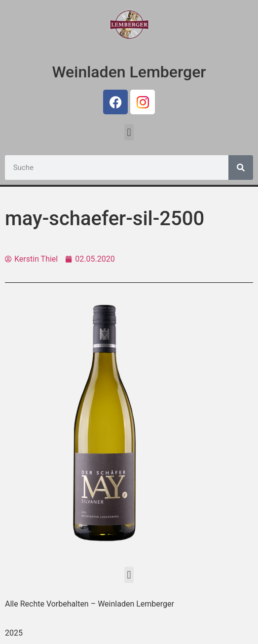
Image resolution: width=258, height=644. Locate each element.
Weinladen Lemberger (129, 72)
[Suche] (241, 168)
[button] (129, 132)
